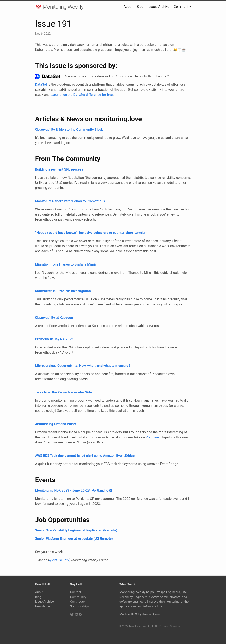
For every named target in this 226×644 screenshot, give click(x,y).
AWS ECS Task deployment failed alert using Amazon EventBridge (85, 456)
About (128, 7)
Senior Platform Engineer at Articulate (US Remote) (74, 539)
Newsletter (43, 606)
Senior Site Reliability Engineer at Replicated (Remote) (76, 530)
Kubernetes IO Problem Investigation (63, 291)
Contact (76, 592)
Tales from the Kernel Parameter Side (64, 392)
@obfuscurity (59, 560)
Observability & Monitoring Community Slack (69, 129)
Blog (140, 7)
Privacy (163, 626)
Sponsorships (80, 606)
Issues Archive (158, 7)
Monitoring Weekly (63, 7)
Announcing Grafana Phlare (56, 424)
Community (182, 7)
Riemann (152, 437)
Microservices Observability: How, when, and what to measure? (83, 366)
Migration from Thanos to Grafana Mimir (66, 264)
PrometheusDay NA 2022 (54, 339)
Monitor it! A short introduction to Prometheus (70, 201)
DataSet (41, 85)
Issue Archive (45, 602)
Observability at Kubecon (54, 318)
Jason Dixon (151, 614)
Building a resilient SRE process (59, 169)
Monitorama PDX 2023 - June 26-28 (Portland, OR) (74, 490)
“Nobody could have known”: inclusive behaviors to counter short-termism (91, 233)
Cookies (175, 626)
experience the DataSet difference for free (82, 95)
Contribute (78, 602)
